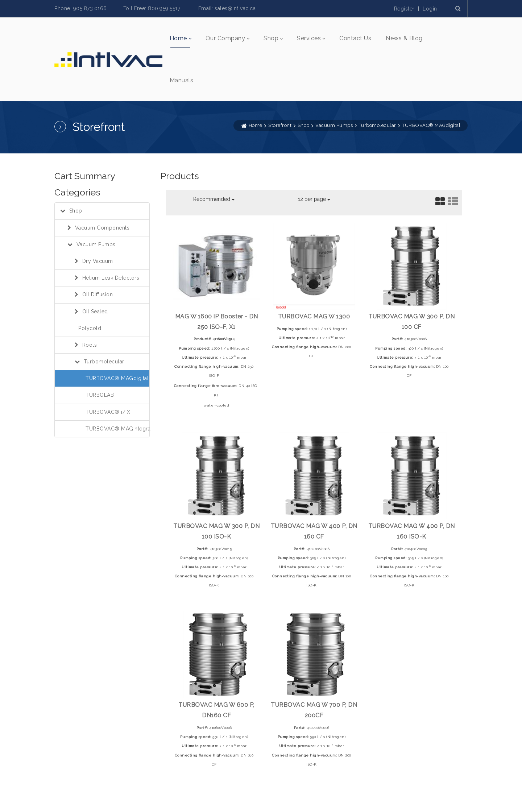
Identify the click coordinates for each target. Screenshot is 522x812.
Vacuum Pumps (96, 244)
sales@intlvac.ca (235, 8)
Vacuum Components (102, 228)
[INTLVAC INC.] (108, 59)
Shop (76, 211)
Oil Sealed (95, 312)
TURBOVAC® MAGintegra (118, 429)
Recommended (214, 199)
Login (430, 9)
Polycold (90, 328)
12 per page (314, 199)
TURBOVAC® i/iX (108, 412)
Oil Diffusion (98, 294)
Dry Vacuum (98, 261)
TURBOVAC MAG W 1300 (314, 316)
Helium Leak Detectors (111, 278)
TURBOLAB (100, 395)
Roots (90, 345)
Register (404, 9)
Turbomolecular (104, 362)
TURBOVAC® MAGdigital (117, 378)
